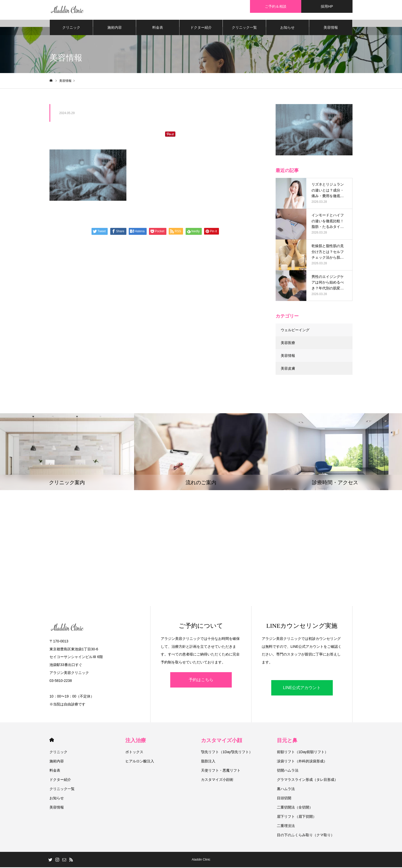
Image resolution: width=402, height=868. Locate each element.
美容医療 (288, 344)
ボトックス (134, 753)
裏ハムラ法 (286, 790)
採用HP (327, 6)
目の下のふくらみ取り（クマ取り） (306, 836)
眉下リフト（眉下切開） (297, 817)
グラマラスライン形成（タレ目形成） (307, 780)
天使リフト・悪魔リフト (221, 771)
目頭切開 (284, 799)
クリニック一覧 (244, 28)
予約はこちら (201, 680)
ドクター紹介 (201, 28)
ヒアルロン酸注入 (140, 762)
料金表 (158, 28)
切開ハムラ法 (288, 771)
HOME (52, 741)
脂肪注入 (208, 762)
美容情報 (331, 28)
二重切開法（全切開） (295, 808)
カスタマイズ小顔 (222, 741)
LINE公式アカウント (302, 688)
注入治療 (136, 741)
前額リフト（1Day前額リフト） (303, 753)
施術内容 (115, 28)
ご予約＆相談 (276, 6)
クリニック (71, 28)
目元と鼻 (287, 741)
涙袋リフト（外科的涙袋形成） (302, 762)
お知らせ (287, 28)
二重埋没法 (286, 826)
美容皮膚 (288, 369)
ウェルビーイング (295, 331)
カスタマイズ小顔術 (217, 780)
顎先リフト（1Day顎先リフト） (227, 753)
